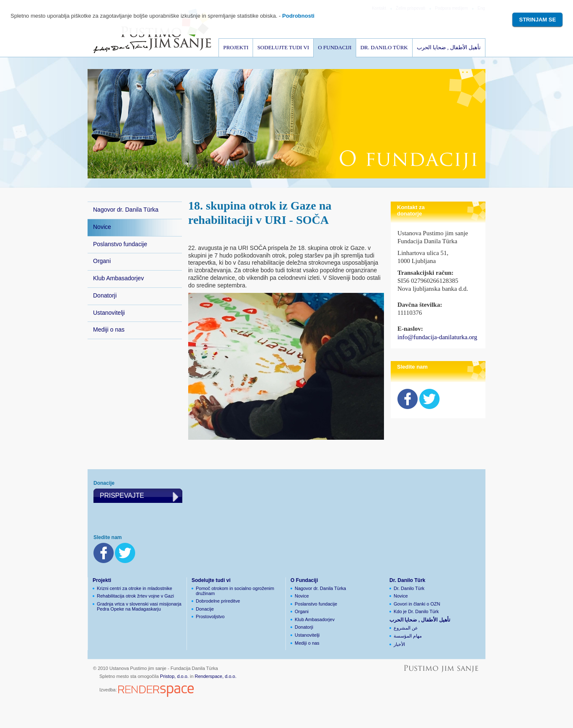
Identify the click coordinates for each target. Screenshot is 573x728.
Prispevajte (122, 496)
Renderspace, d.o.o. (216, 676)
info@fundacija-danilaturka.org (437, 337)
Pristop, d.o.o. (174, 676)
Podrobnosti (298, 16)
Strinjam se (537, 20)
